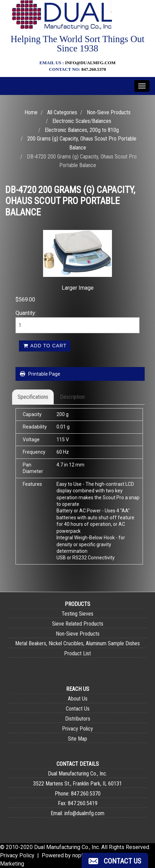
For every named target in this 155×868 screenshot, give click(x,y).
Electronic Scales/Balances (82, 121)
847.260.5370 (94, 69)
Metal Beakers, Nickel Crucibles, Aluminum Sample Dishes (77, 643)
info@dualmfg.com (90, 63)
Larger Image (78, 288)
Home (31, 112)
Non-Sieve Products (109, 112)
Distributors (78, 719)
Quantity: (26, 313)
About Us (78, 699)
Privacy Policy (77, 729)
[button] (115, 860)
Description (72, 397)
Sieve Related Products (78, 624)
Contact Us (78, 709)
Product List (77, 653)
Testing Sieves (77, 614)
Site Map (77, 739)
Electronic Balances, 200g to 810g (82, 130)
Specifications (33, 397)
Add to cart (45, 346)
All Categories (62, 112)
